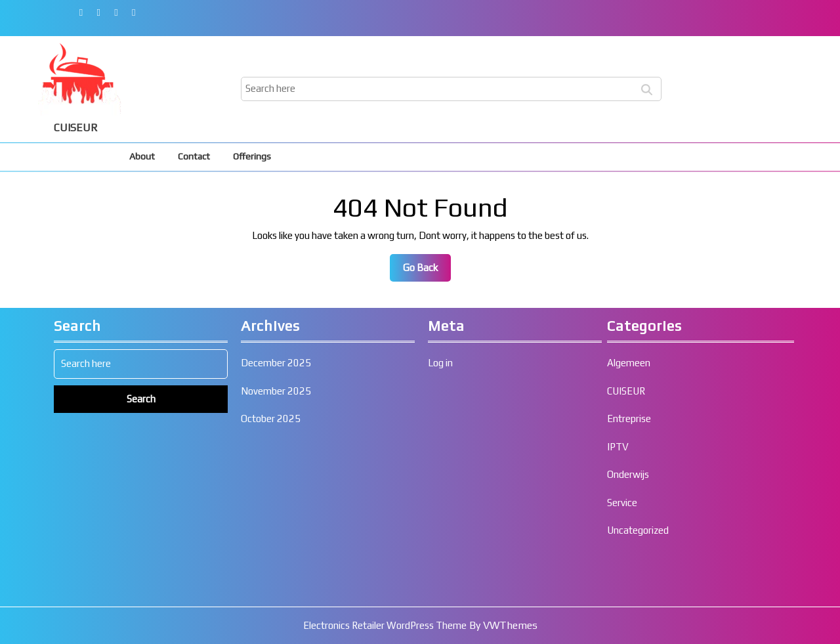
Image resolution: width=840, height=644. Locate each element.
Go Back (427, 271)
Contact (194, 156)
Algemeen (629, 634)
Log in (440, 634)
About (142, 156)
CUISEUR (76, 128)
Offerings (252, 156)
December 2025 (276, 634)
